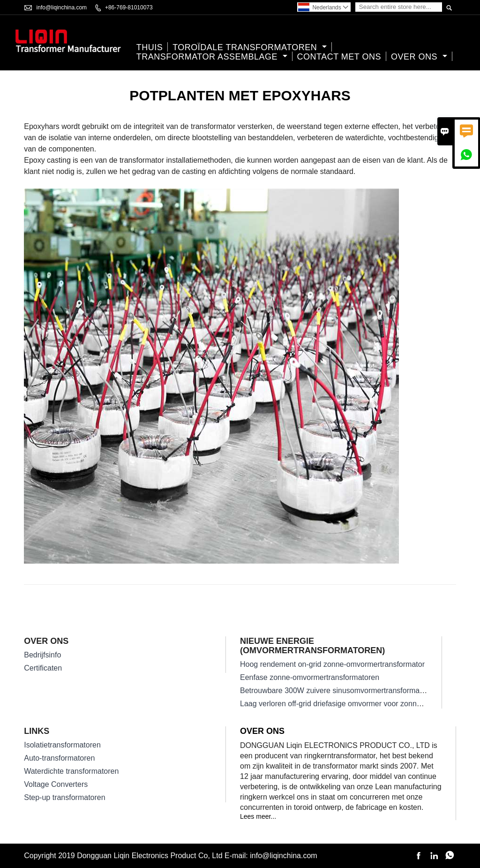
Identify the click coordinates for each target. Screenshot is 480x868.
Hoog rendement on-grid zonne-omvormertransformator (332, 664)
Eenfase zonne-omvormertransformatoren (310, 677)
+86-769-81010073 (129, 8)
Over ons (419, 57)
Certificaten (43, 668)
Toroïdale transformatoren (250, 47)
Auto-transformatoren (59, 758)
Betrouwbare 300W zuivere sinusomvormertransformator (334, 691)
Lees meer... (258, 816)
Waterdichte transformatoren (71, 771)
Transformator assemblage (212, 57)
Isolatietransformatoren (62, 745)
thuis (150, 47)
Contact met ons (339, 57)
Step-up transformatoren (64, 797)
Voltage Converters (56, 784)
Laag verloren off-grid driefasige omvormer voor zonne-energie (344, 704)
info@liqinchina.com (62, 8)
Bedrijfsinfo (42, 655)
